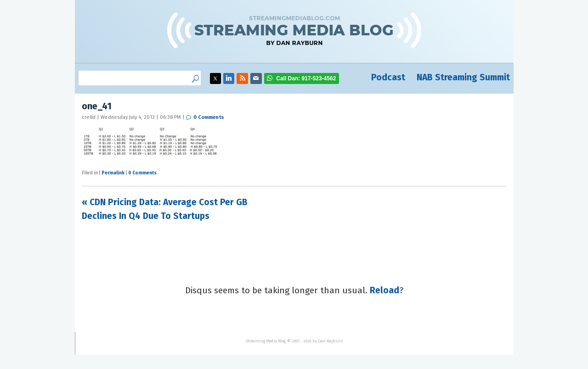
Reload (384, 290)
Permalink (113, 173)
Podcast (388, 77)
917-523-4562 (306, 78)
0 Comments (209, 117)
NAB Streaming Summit (463, 77)
